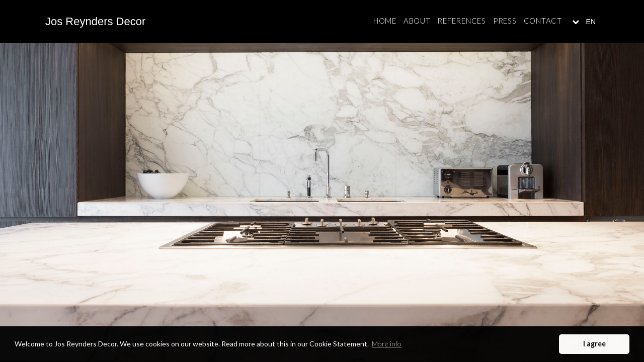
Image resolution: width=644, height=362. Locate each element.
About (417, 21)
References (462, 21)
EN (590, 22)
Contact (543, 21)
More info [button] (387, 344)
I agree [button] (594, 344)
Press (505, 21)
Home (385, 21)
